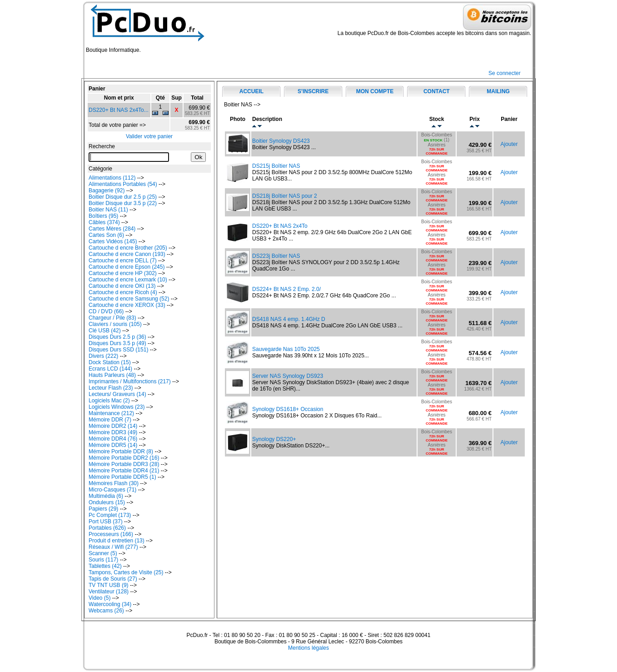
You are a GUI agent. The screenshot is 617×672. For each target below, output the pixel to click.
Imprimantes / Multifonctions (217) (130, 381)
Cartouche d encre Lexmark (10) (128, 280)
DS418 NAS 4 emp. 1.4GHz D (289, 319)
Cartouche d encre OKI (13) (122, 286)
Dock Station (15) (110, 362)
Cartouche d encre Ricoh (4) (123, 292)
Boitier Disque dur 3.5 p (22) (123, 203)
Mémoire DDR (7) (110, 420)
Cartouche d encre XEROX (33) (127, 305)
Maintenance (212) (111, 413)
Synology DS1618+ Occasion (288, 409)
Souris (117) (103, 560)
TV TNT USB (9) (109, 585)
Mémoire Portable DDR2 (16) (124, 458)
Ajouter (509, 144)
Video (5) (100, 598)
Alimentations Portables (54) (123, 184)
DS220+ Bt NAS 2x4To (280, 226)
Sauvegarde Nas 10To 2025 (286, 349)
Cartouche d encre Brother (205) (128, 248)
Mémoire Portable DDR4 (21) (124, 471)
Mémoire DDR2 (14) (113, 426)
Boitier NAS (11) (108, 210)
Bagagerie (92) (107, 191)
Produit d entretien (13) (117, 541)
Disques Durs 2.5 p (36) (117, 337)
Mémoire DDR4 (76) (113, 439)
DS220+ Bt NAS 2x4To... (119, 110)
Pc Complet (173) (110, 515)
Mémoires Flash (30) (114, 483)
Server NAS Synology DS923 (288, 376)
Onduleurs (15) (107, 502)
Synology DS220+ (274, 439)
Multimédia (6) (106, 496)
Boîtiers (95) (103, 216)
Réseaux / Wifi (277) (113, 547)
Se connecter (505, 73)
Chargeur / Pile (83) (112, 318)
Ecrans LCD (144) (110, 369)
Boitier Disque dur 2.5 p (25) (123, 197)
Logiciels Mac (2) (109, 401)
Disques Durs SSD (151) (118, 350)
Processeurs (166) (111, 534)
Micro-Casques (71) (112, 490)
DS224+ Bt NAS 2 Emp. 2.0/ (286, 289)
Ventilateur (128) (109, 592)
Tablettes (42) (105, 566)
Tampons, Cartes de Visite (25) (126, 572)
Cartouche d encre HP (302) (123, 273)
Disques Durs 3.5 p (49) (117, 343)
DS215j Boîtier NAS (276, 166)
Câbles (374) (104, 222)
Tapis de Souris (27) (113, 579)
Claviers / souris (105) (115, 324)
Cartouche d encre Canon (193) (127, 254)
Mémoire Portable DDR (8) (121, 451)
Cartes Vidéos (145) (113, 241)
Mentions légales (308, 648)
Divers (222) (103, 356)
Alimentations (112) (112, 178)
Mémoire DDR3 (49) (113, 432)
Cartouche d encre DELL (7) (123, 261)
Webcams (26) (106, 611)
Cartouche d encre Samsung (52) (129, 299)
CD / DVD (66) (106, 311)
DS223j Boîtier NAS (276, 256)
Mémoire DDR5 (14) (113, 445)
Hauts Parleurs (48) (112, 375)
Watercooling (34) (110, 604)
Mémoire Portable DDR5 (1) (122, 477)
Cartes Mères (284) (112, 229)
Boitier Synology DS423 (281, 141)
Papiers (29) (103, 509)
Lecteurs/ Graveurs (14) (117, 394)
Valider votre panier (149, 136)
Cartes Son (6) (106, 235)
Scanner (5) (103, 553)
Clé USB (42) (105, 331)
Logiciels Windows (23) (117, 407)
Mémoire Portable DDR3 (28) (124, 464)
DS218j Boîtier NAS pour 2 (285, 196)
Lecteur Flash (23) (111, 388)
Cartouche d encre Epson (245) (127, 267)
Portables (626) (107, 528)
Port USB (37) (106, 522)
